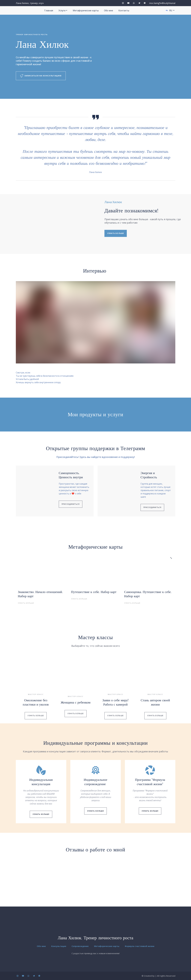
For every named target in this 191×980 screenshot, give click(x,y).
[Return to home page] (95, 929)
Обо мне (109, 10)
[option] (169, 10)
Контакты (124, 10)
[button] (123, 3)
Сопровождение (80, 946)
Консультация (59, 946)
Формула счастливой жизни (140, 946)
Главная (49, 10)
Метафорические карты (86, 10)
